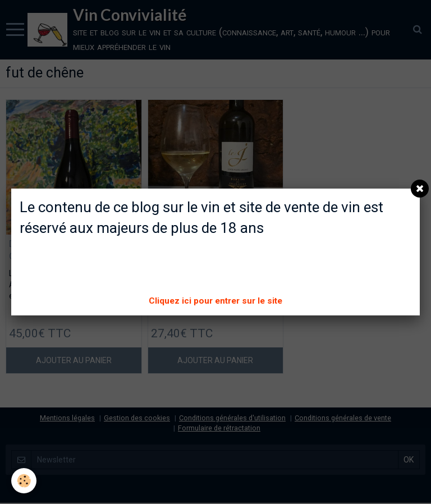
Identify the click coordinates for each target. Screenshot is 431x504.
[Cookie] (24, 481)
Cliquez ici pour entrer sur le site (215, 301)
